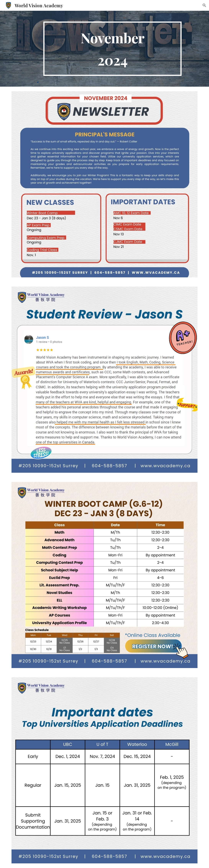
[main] (112, 49)
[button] (204, 5)
